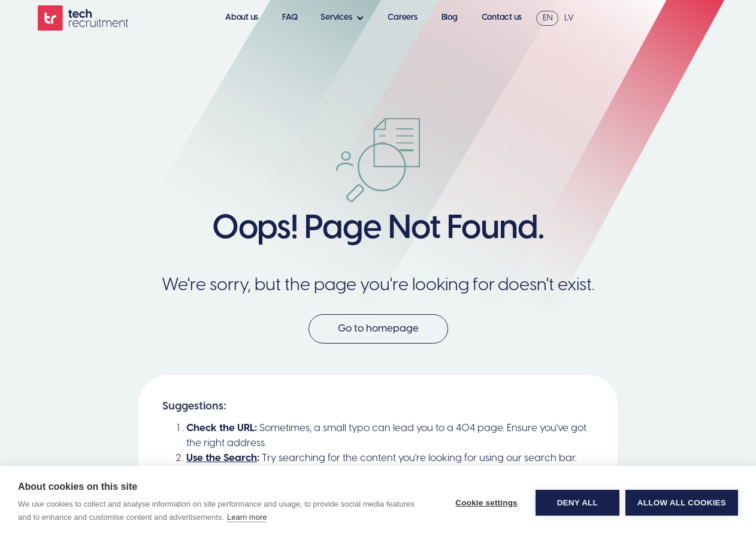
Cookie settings (486, 503)
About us (242, 18)
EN (548, 18)
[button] (345, 18)
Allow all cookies (682, 503)
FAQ (290, 18)
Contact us (502, 18)
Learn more (247, 517)
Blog (450, 18)
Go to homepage (378, 329)
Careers (402, 18)
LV (569, 18)
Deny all (577, 503)
